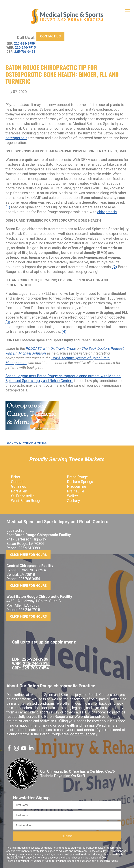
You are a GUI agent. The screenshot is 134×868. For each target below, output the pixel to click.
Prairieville (76, 491)
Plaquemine (77, 486)
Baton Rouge (77, 477)
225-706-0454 (25, 52)
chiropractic (107, 212)
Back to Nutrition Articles (26, 443)
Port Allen (19, 491)
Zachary (73, 501)
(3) (8, 322)
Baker (16, 477)
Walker (73, 496)
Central (17, 482)
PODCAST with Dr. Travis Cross (51, 349)
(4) (64, 332)
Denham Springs (80, 482)
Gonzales (18, 486)
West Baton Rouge (26, 501)
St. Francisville (23, 496)
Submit (67, 836)
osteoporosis (16, 138)
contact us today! (84, 734)
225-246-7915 (25, 47)
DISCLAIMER (18, 858)
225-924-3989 (24, 43)
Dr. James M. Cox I (40, 861)
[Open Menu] (127, 11)
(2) (115, 267)
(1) (8, 207)
